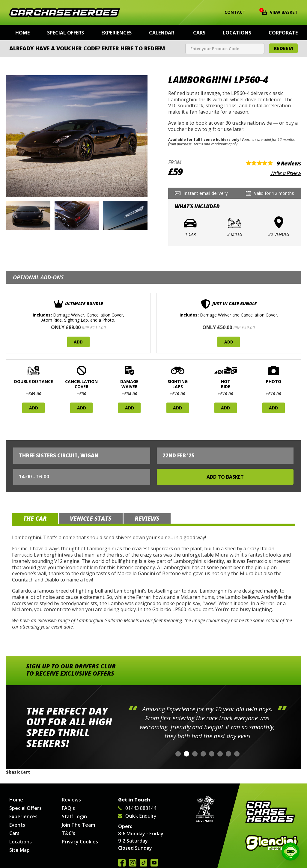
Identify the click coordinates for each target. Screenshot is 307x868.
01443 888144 (137, 808)
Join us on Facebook (122, 863)
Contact (231, 12)
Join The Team (78, 825)
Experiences (116, 33)
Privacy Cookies (80, 842)
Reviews (71, 800)
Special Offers (66, 33)
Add (78, 342)
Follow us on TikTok (143, 863)
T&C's (69, 833)
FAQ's (68, 808)
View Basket (280, 12)
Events (17, 825)
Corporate (283, 33)
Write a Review (286, 173)
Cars (199, 33)
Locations (237, 33)
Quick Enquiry (137, 816)
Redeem (283, 48)
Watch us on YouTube (154, 863)
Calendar (162, 33)
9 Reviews (289, 163)
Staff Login (74, 816)
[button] (178, 754)
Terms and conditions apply (215, 144)
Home (22, 33)
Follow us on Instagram (133, 863)
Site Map (19, 850)
